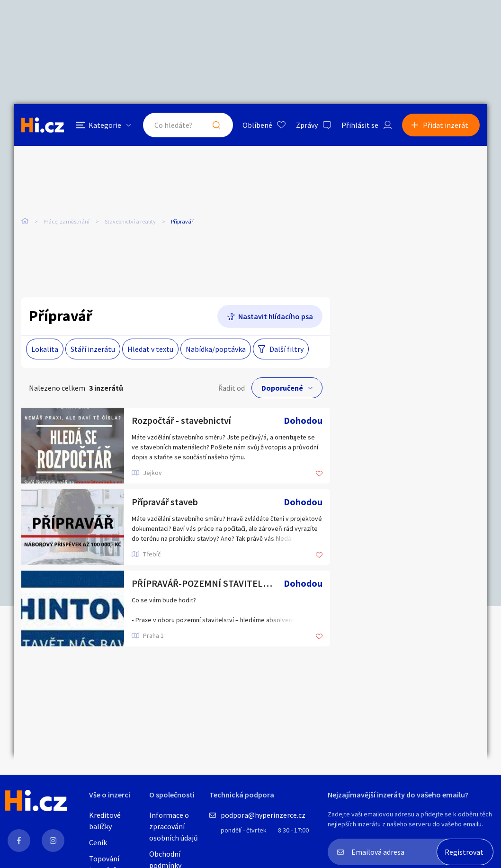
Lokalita (45, 349)
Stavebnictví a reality (130, 221)
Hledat (216, 125)
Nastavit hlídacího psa (276, 316)
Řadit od (232, 388)
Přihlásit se (360, 125)
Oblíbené (257, 125)
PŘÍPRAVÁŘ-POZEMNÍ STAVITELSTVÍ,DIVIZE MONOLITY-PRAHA (208, 583)
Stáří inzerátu (93, 349)
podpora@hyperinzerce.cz (263, 815)
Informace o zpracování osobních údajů (174, 826)
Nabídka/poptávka (216, 349)
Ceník (98, 842)
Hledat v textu (150, 349)
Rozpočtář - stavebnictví (181, 420)
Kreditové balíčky (105, 821)
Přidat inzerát (446, 125)
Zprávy (307, 125)
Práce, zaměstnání (67, 221)
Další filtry (286, 349)
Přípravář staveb (165, 502)
